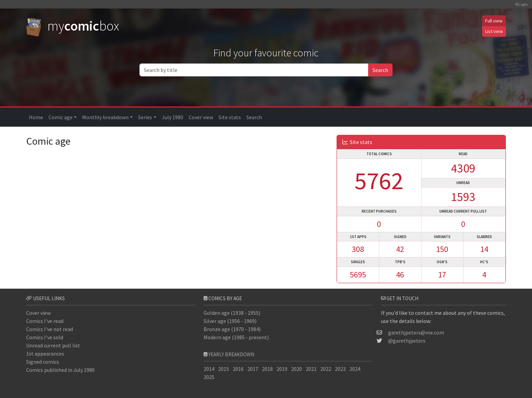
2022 (326, 369)
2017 (253, 369)
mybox (73, 26)
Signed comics (43, 362)
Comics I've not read (50, 329)
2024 (355, 369)
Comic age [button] (61, 117)
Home (36, 117)
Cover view (201, 117)
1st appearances (45, 354)
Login (521, 4)
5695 (358, 275)
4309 (463, 168)
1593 (463, 197)
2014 (209, 369)
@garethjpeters (407, 341)
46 (400, 275)
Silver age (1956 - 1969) (230, 321)
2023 (340, 369)
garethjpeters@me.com (416, 332)
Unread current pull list (53, 345)
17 (442, 275)
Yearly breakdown (231, 354)
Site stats (230, 117)
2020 (297, 369)
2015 (224, 369)
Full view (494, 21)
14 (484, 249)
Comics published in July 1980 (60, 370)
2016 (238, 369)
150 (442, 249)
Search (380, 70)
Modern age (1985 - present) (236, 337)
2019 (282, 369)
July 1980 (173, 117)
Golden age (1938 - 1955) (232, 313)
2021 (311, 369)
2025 (209, 377)
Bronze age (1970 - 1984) (232, 329)
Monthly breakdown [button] (105, 117)
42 (400, 249)
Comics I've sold (45, 337)
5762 (379, 180)
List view (494, 31)
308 (358, 249)
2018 (267, 369)
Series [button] (145, 117)
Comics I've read (45, 321)
